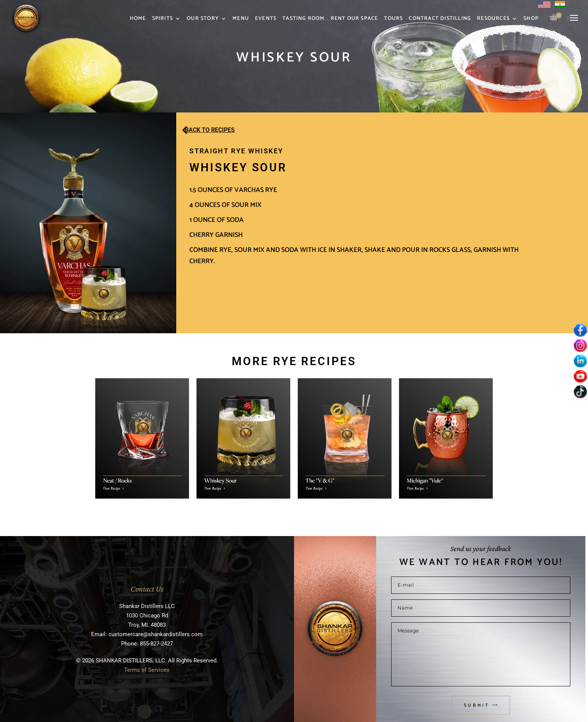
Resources (497, 19)
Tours (393, 19)
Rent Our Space (355, 19)
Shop (531, 19)
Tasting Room (303, 19)
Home (138, 19)
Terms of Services (147, 670)
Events (266, 19)
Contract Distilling (440, 19)
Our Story (207, 19)
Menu (241, 19)
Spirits (167, 19)
